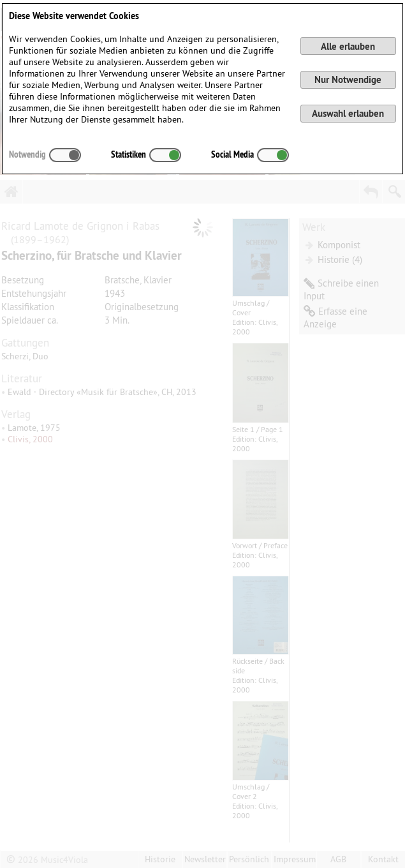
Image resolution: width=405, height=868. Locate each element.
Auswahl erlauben (348, 113)
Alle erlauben (348, 46)
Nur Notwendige (348, 79)
